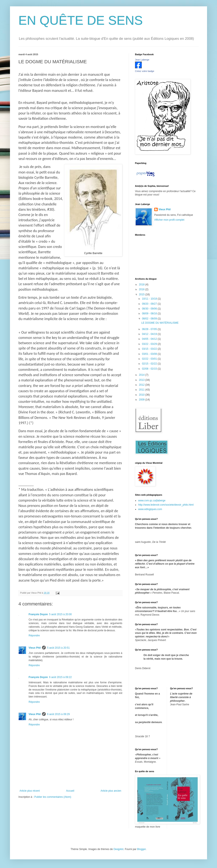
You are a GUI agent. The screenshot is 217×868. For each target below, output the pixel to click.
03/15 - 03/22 (150, 349)
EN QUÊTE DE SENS (81, 20)
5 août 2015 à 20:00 (61, 614)
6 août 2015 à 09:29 (58, 714)
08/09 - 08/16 (150, 314)
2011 (142, 390)
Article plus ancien (111, 791)
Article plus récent (30, 791)
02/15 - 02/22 (150, 364)
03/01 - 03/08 (150, 354)
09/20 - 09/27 (150, 304)
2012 (142, 385)
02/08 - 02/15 (150, 369)
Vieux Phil (35, 648)
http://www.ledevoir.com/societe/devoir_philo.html (166, 505)
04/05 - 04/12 (150, 339)
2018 (142, 285)
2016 (142, 289)
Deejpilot (119, 849)
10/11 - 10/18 (150, 299)
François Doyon (38, 614)
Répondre (34, 636)
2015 (142, 294)
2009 (142, 400)
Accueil (70, 791)
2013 (142, 380)
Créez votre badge (145, 71)
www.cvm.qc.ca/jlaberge (152, 501)
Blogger (141, 849)
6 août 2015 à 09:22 (61, 677)
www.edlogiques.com (150, 509)
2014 (142, 375)
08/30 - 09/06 (150, 309)
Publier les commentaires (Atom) (53, 797)
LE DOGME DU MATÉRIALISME (160, 323)
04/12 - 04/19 (150, 334)
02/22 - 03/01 (150, 359)
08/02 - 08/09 (150, 319)
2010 (142, 395)
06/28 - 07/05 (150, 329)
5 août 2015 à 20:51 (58, 648)
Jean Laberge (142, 60)
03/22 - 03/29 (150, 344)
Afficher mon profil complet (169, 220)
